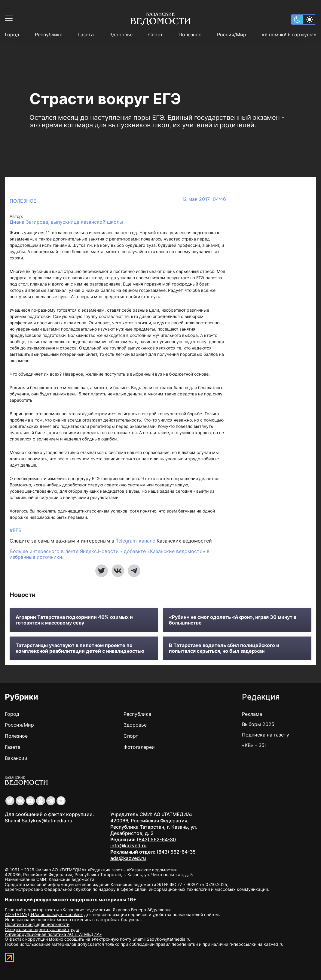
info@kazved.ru (128, 845)
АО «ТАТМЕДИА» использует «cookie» (44, 914)
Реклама (252, 714)
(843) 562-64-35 (176, 852)
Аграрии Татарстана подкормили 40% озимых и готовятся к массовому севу (74, 620)
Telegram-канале (135, 541)
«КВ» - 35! (254, 745)
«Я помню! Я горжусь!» (289, 35)
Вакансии (16, 758)
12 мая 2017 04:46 (204, 199)
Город (12, 35)
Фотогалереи (139, 747)
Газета (86, 35)
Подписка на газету (266, 735)
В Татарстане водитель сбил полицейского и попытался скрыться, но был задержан (224, 648)
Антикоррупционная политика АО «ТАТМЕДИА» (53, 934)
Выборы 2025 (258, 724)
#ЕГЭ (16, 530)
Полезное (190, 35)
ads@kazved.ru (128, 858)
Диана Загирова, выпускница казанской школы (66, 222)
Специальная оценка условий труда (42, 929)
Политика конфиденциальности (37, 924)
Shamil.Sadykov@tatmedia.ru (39, 821)
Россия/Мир (232, 35)
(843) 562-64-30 (156, 839)
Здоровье (121, 35)
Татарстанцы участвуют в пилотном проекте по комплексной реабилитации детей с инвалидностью (80, 648)
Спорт (156, 35)
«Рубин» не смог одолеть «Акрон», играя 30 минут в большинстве (233, 620)
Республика (49, 35)
